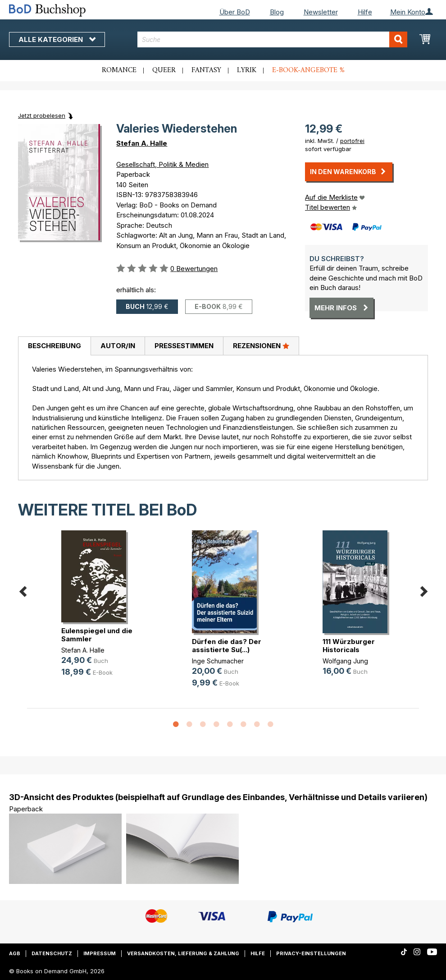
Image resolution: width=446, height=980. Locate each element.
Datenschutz (52, 953)
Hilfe (365, 12)
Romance (119, 70)
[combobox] (272, 39)
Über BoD (235, 12)
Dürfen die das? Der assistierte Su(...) (227, 646)
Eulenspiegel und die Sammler (97, 635)
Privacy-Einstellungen (311, 953)
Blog (277, 12)
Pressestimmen (184, 346)
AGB (15, 953)
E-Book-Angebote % (308, 70)
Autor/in (118, 346)
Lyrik (247, 70)
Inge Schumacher (218, 661)
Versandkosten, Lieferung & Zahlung (183, 953)
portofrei (352, 141)
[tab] (54, 346)
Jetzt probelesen (42, 115)
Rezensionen (261, 345)
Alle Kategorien (57, 39)
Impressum (100, 953)
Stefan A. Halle (142, 143)
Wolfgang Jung (345, 661)
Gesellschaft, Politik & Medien (162, 164)
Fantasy (206, 70)
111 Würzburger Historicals (349, 646)
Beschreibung (55, 346)
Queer (164, 70)
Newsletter (321, 12)
